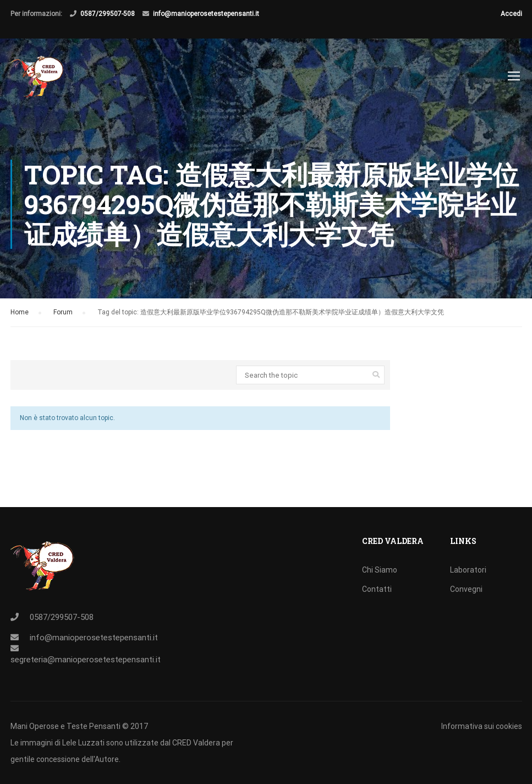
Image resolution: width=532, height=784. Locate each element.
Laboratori (468, 570)
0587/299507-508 (108, 14)
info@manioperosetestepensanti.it (206, 14)
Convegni (466, 589)
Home (20, 315)
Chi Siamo (380, 570)
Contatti (377, 589)
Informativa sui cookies (482, 726)
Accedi (511, 14)
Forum (63, 315)
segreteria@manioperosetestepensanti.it (86, 660)
